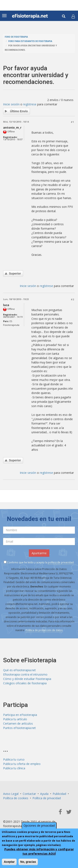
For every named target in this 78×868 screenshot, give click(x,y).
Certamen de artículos (18, 723)
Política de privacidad (47, 798)
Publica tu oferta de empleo (22, 764)
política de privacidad (61, 562)
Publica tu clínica (14, 768)
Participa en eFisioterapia (20, 715)
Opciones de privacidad (39, 826)
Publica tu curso (14, 759)
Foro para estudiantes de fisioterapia (30, 41)
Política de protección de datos (44, 630)
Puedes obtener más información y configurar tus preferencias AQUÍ (39, 851)
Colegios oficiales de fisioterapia (25, 683)
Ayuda (44, 794)
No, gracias (28, 862)
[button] (73, 16)
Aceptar (9, 862)
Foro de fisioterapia (16, 37)
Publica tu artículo (15, 719)
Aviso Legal (11, 794)
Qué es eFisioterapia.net (19, 670)
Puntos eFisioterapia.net (19, 728)
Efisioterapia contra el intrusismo (25, 674)
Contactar (29, 794)
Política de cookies (16, 798)
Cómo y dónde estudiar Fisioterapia (27, 679)
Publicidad (59, 794)
